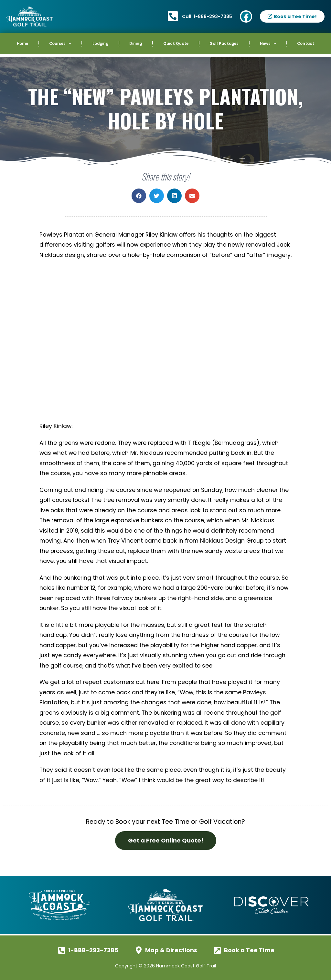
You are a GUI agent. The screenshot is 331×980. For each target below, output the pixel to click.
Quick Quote (176, 44)
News (268, 44)
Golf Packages (224, 44)
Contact (306, 44)
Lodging (100, 44)
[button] (139, 196)
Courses (60, 44)
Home (22, 44)
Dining (136, 44)
